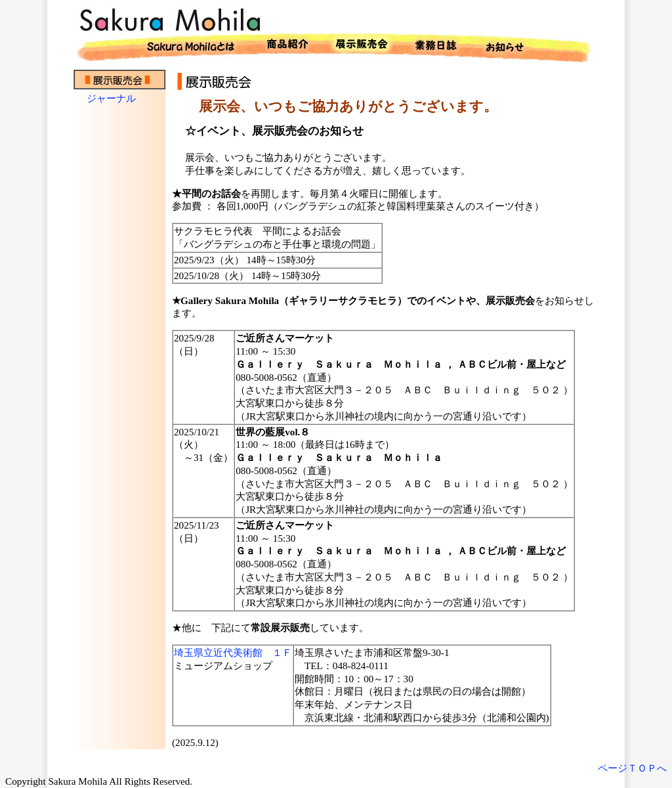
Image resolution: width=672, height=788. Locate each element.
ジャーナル (111, 98)
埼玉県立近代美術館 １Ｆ (233, 652)
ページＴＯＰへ (632, 768)
